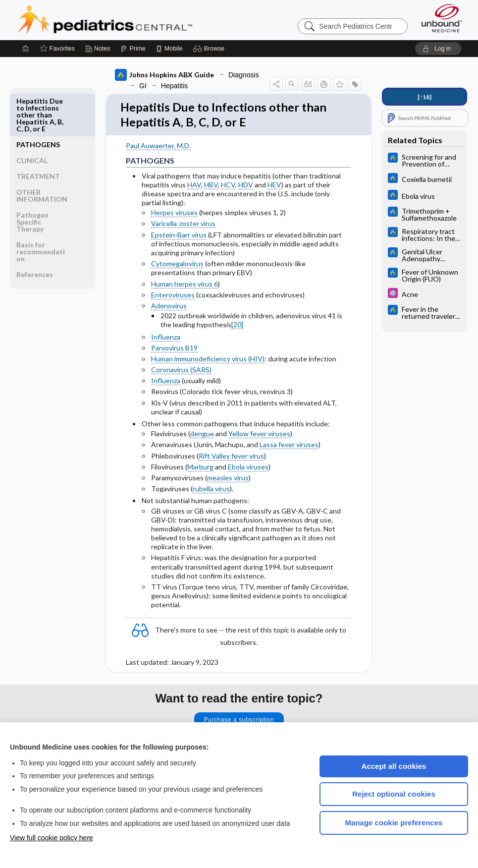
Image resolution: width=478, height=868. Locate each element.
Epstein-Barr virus (179, 237)
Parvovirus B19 (174, 350)
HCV (228, 187)
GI (143, 86)
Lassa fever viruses (289, 447)
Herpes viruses (174, 215)
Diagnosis (243, 75)
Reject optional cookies (394, 794)
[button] (210, 49)
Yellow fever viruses (259, 436)
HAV (194, 187)
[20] (237, 327)
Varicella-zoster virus (183, 226)
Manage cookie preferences (394, 823)
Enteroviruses (173, 297)
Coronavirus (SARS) (181, 372)
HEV (274, 187)
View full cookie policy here (52, 838)
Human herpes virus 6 (185, 286)
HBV (211, 187)
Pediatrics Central (141, 20)
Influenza (166, 339)
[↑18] (425, 97)
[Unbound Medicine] (442, 18)
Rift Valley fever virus (231, 458)
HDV (246, 187)
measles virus (228, 480)
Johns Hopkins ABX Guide (164, 75)
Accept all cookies (394, 766)
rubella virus (211, 491)
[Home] (26, 49)
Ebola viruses (248, 469)
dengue (202, 436)
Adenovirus (169, 308)
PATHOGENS (38, 101)
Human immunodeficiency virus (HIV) (208, 361)
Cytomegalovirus (177, 266)
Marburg (200, 469)
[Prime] (133, 49)
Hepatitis (174, 86)
